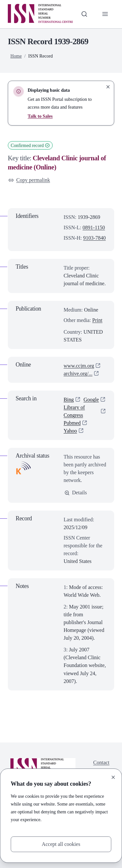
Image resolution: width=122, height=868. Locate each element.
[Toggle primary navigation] (105, 14)
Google (91, 400)
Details (76, 493)
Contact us (102, 766)
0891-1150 (94, 227)
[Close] (113, 777)
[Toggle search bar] (84, 14)
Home (16, 56)
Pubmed (72, 423)
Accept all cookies (61, 844)
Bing (69, 400)
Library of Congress (74, 411)
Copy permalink (29, 180)
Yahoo (70, 431)
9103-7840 (95, 238)
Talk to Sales (40, 116)
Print (97, 320)
